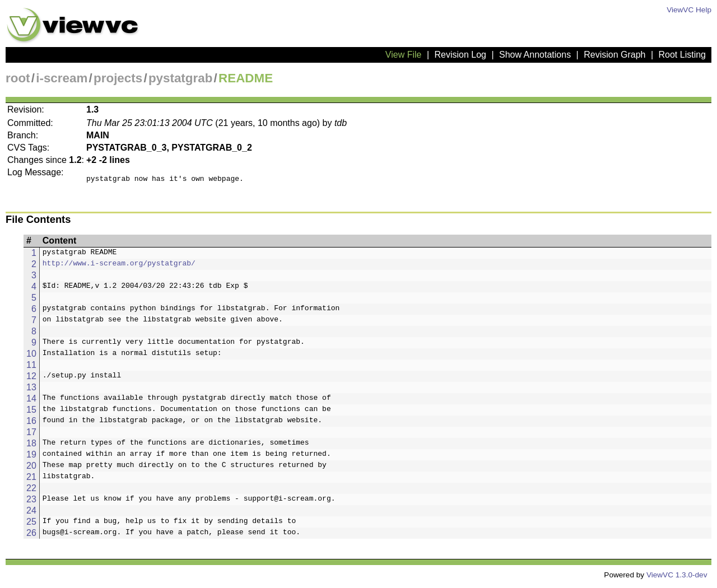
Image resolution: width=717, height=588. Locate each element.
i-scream (62, 78)
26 (31, 536)
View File (404, 55)
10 (31, 357)
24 (31, 514)
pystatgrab (180, 78)
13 (31, 391)
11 (31, 368)
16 (31, 424)
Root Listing (683, 55)
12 (31, 379)
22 (31, 491)
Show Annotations (535, 55)
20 (31, 469)
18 (31, 447)
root (18, 78)
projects (118, 78)
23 (31, 503)
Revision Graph (614, 55)
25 (31, 525)
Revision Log (460, 55)
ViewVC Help (689, 10)
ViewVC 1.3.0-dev (677, 578)
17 (31, 435)
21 (31, 480)
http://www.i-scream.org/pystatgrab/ (119, 268)
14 (31, 402)
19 (31, 458)
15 (31, 413)
